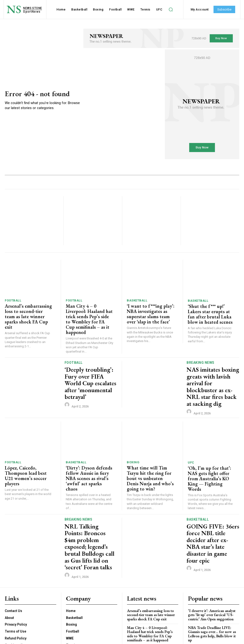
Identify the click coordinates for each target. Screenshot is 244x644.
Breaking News (201, 354)
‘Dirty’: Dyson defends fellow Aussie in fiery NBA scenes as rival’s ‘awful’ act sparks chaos (88, 451)
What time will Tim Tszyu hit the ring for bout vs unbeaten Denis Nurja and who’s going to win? (149, 451)
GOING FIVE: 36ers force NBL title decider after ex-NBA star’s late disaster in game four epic (213, 505)
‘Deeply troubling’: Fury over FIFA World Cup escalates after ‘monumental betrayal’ (90, 370)
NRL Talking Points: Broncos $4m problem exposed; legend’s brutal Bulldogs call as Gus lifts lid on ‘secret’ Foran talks (90, 505)
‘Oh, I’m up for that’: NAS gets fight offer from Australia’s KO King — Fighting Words (210, 451)
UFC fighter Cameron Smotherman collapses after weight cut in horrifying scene (210, 594)
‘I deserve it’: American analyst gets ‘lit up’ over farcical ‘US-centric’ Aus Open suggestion (211, 561)
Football (13, 300)
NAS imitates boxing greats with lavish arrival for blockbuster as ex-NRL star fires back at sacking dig (212, 370)
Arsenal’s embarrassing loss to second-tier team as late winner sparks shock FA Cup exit (28, 312)
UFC (191, 439)
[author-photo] (68, 387)
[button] (171, 10)
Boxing (133, 439)
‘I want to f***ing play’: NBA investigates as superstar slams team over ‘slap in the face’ (148, 312)
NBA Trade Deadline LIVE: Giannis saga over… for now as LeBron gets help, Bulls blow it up (213, 578)
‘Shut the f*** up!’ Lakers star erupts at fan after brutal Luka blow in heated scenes (212, 310)
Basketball (137, 300)
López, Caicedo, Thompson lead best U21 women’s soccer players (28, 449)
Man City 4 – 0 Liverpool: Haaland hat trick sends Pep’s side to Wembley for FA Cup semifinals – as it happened (88, 314)
